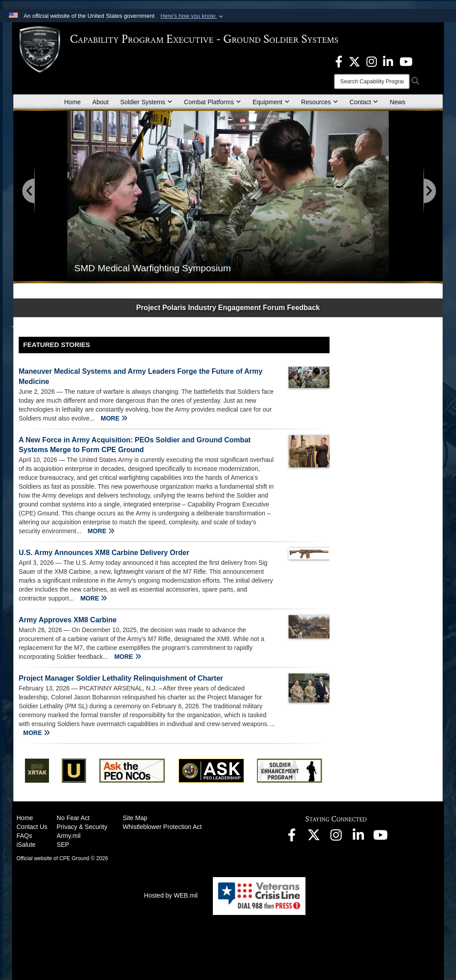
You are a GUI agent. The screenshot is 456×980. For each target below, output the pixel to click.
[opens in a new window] (339, 61)
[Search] (372, 82)
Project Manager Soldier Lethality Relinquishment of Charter (121, 678)
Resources (320, 102)
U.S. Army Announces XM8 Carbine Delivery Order (104, 553)
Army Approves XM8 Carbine (68, 620)
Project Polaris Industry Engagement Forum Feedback (228, 308)
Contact (364, 102)
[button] (193, 16)
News (397, 102)
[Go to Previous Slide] (29, 191)
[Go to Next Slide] (429, 191)
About (100, 102)
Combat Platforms (212, 102)
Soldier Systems (146, 102)
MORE (114, 418)
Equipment (271, 102)
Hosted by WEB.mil (171, 895)
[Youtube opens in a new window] (406, 61)
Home (72, 102)
